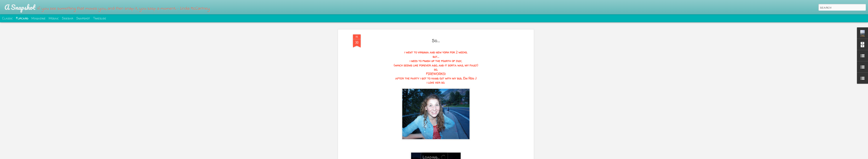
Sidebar (68, 18)
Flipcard (22, 18)
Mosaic (54, 18)
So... (436, 41)
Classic (8, 18)
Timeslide (100, 18)
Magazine (38, 18)
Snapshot (83, 18)
